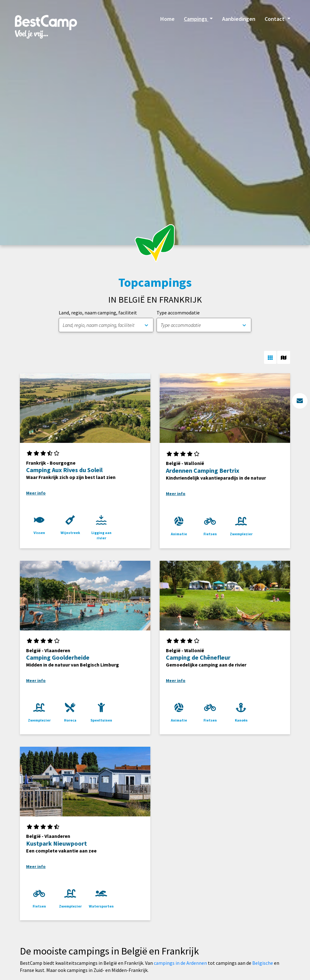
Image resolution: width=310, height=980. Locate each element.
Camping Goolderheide (58, 657)
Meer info (36, 493)
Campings (196, 19)
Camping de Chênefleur (198, 657)
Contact (275, 19)
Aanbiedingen (239, 19)
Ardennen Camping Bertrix (203, 470)
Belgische (263, 963)
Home (167, 19)
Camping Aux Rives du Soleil (64, 470)
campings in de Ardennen (180, 963)
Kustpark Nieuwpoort (57, 843)
